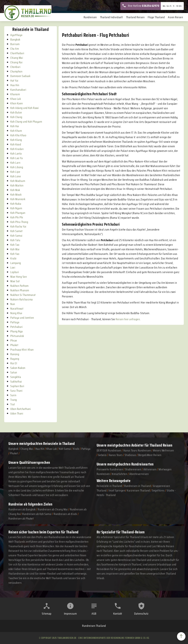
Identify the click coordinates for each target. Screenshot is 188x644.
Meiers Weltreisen (163, 450)
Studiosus (130, 455)
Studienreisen (133, 469)
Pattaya (86, 449)
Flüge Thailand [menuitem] (156, 17)
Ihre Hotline (141, 6)
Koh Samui (65, 449)
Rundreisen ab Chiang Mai (53, 509)
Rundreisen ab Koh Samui (37, 514)
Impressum (70, 614)
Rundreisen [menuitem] (90, 17)
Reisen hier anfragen (128, 319)
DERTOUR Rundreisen (109, 450)
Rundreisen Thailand (94, 626)
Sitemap (47, 614)
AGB (94, 614)
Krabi (76, 449)
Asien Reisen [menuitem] (175, 17)
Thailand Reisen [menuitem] (135, 17)
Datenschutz (141, 614)
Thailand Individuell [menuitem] (111, 17)
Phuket (14, 453)
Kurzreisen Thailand (139, 490)
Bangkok (13, 449)
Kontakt (118, 614)
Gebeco (102, 455)
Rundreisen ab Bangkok (22, 509)
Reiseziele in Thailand (59, 444)
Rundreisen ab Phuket (21, 519)
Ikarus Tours (116, 455)
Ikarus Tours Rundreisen (137, 450)
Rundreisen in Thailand (137, 486)
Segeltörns (158, 490)
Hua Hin (40, 449)
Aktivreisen (150, 469)
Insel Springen (117, 490)
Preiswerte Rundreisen (110, 469)
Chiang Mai (27, 449)
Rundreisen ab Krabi (65, 514)
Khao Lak (52, 449)
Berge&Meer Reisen (150, 455)
